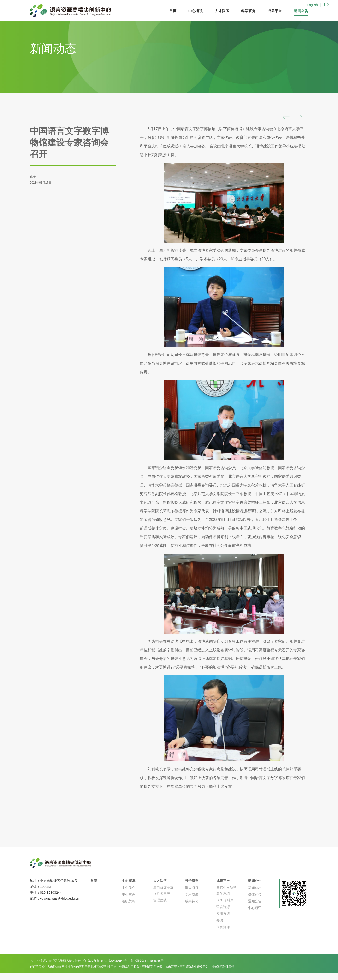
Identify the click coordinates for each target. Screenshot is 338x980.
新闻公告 (301, 11)
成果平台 (275, 11)
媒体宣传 (255, 901)
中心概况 (196, 11)
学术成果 (192, 901)
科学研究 (248, 11)
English (312, 5)
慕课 (220, 927)
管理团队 (160, 907)
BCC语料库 (225, 907)
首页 (173, 11)
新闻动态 (255, 895)
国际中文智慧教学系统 (226, 898)
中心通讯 (255, 915)
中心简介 (129, 895)
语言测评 (223, 934)
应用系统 (223, 921)
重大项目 (192, 895)
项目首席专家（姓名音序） (163, 898)
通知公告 (255, 908)
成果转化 (192, 908)
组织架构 (129, 908)
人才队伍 (222, 11)
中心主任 (129, 901)
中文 (326, 5)
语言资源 (223, 914)
